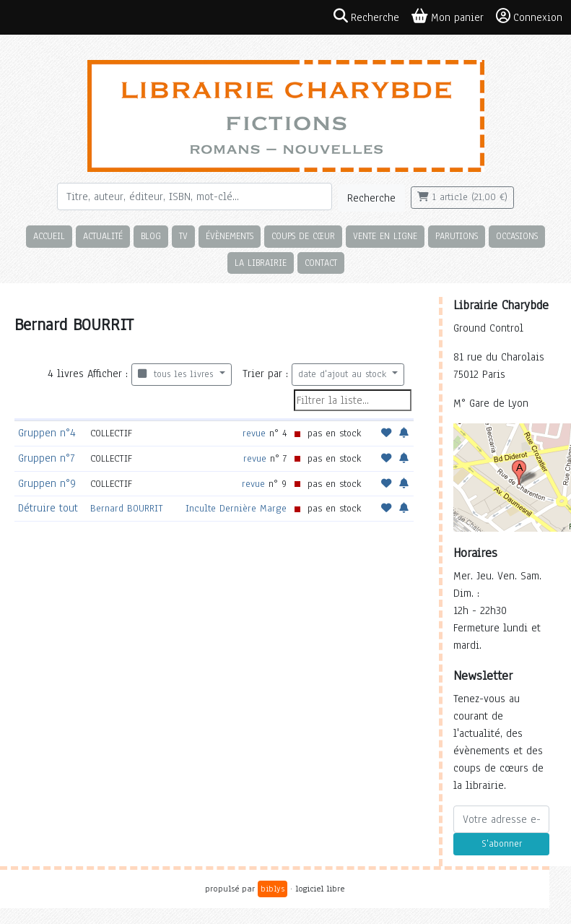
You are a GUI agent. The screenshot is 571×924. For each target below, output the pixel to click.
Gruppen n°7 (46, 458)
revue (254, 433)
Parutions (457, 236)
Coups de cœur (303, 236)
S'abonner (502, 844)
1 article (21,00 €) (462, 197)
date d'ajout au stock (344, 374)
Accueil (49, 236)
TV (183, 236)
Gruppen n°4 (47, 433)
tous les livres (177, 374)
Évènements (230, 236)
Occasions (517, 236)
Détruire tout (48, 508)
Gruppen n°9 (47, 483)
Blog (151, 236)
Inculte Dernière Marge (236, 508)
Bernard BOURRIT (127, 508)
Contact (321, 263)
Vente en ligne (385, 236)
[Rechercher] (195, 197)
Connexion (529, 17)
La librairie (261, 263)
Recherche (371, 198)
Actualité (103, 236)
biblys (273, 889)
